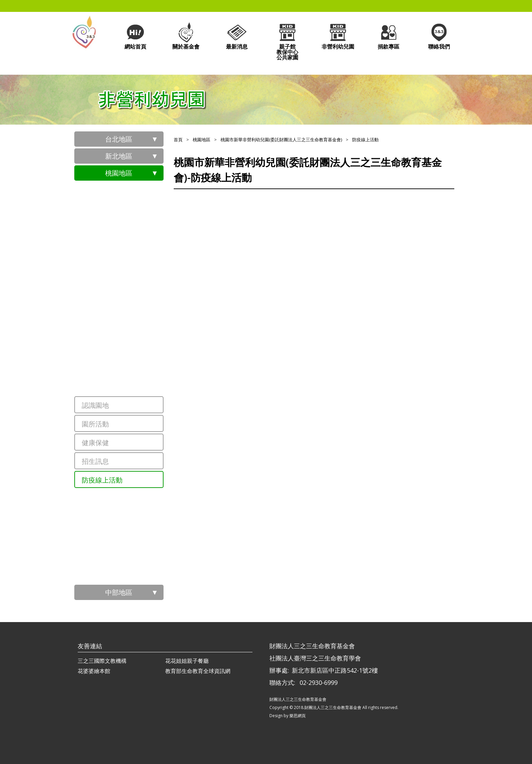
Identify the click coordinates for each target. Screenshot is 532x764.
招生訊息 (95, 461)
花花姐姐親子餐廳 (187, 661)
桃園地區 (119, 173)
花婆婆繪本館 (94, 671)
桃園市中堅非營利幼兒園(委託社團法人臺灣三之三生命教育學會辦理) (135, 268)
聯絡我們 (439, 36)
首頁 (178, 140)
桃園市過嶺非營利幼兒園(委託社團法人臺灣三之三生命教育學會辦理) (135, 551)
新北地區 (119, 156)
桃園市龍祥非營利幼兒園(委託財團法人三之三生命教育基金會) (135, 363)
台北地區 (119, 139)
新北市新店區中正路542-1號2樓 (335, 670)
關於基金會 (186, 36)
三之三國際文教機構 (102, 661)
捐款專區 (388, 36)
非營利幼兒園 (338, 36)
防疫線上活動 (102, 480)
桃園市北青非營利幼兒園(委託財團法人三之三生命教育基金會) (135, 315)
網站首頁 (135, 36)
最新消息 (237, 36)
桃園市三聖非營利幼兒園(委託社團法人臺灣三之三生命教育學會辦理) (135, 292)
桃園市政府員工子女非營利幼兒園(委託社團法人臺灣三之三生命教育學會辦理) (135, 197)
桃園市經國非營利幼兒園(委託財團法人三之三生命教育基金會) (135, 504)
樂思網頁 (298, 716)
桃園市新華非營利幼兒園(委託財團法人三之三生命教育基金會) (135, 387)
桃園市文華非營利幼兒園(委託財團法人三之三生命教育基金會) (135, 339)
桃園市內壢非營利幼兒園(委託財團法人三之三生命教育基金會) (135, 528)
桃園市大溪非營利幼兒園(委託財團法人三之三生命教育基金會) (135, 575)
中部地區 (119, 592)
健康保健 (95, 443)
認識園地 (95, 405)
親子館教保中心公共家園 (287, 41)
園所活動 (95, 424)
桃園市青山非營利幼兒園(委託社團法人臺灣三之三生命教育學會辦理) (135, 244)
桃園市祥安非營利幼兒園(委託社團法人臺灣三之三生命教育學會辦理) (135, 220)
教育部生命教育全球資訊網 (198, 671)
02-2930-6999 (319, 683)
